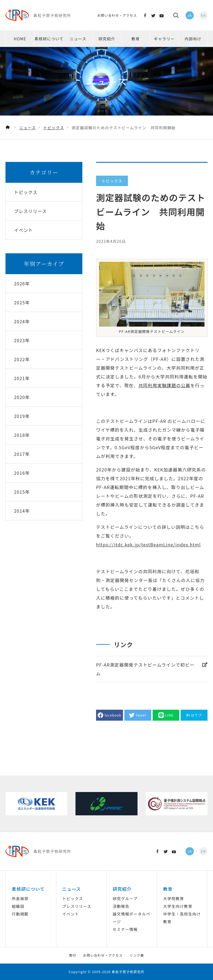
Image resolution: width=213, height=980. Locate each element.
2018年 (22, 435)
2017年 (22, 454)
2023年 (22, 340)
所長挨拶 (20, 898)
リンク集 (137, 955)
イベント (71, 914)
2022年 (22, 359)
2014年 (22, 511)
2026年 (22, 283)
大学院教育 (173, 898)
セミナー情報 (125, 929)
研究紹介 (107, 39)
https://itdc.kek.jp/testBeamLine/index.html (148, 544)
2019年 (22, 416)
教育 (136, 39)
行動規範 (20, 914)
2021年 (22, 378)
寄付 (72, 955)
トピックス (73, 898)
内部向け (193, 39)
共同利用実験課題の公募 (164, 385)
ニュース (78, 39)
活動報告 (121, 906)
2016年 (22, 473)
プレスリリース (77, 906)
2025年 (22, 302)
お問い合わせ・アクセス (117, 15)
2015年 (22, 492)
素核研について (49, 39)
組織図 (18, 906)
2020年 (22, 397)
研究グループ (125, 898)
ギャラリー (164, 39)
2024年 (22, 321)
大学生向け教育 (178, 906)
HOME (20, 39)
